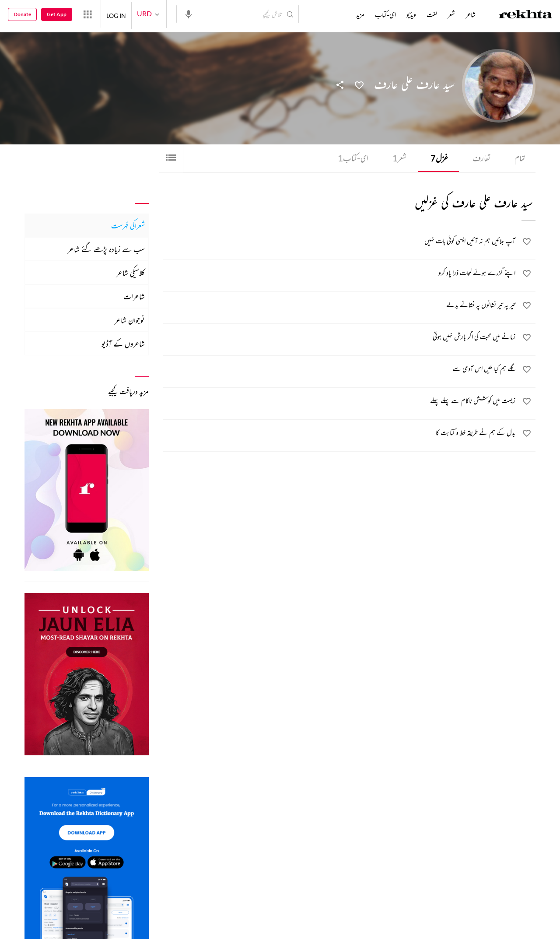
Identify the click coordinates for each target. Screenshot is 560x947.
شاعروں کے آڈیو (123, 344)
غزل (438, 158)
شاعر (471, 14)
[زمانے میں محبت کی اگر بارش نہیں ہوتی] (339, 338)
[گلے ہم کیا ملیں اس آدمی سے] (339, 370)
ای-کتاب (351, 158)
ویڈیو (411, 14)
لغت (432, 14)
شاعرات (134, 296)
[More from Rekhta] (87, 14)
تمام (519, 158)
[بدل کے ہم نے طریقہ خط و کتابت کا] (339, 434)
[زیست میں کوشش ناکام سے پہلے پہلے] (339, 402)
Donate (22, 14)
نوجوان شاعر (130, 320)
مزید (360, 14)
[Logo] (525, 15)
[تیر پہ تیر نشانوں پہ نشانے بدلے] (339, 306)
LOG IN (116, 14)
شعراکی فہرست (128, 225)
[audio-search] (189, 14)
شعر (398, 158)
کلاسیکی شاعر (131, 273)
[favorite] (527, 243)
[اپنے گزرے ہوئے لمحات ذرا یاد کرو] (339, 274)
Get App (57, 14)
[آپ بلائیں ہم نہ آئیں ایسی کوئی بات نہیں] (339, 242)
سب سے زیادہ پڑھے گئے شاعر (106, 249)
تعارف (480, 158)
